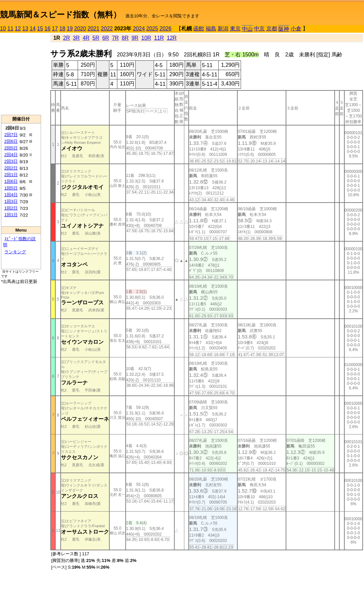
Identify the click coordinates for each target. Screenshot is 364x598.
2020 (80, 29)
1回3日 (11, 201)
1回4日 (11, 195)
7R (115, 38)
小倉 (296, 29)
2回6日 (11, 141)
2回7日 (11, 135)
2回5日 (11, 148)
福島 (211, 29)
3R (76, 38)
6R (106, 38)
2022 (107, 29)
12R (172, 38)
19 (70, 29)
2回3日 (11, 161)
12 (18, 29)
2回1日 (11, 175)
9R (135, 38)
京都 (272, 29)
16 (48, 29)
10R (146, 38)
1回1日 (11, 215)
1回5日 (11, 188)
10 (3, 29)
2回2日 (11, 168)
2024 (139, 29)
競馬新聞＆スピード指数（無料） (60, 15)
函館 (199, 29)
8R (125, 38)
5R (96, 38)
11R (159, 38)
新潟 (223, 29)
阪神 (284, 29)
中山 (247, 29)
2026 (166, 29)
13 (25, 29)
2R (66, 38)
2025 (152, 29)
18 (62, 29)
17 (55, 29)
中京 (259, 29)
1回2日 (11, 208)
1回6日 (11, 181)
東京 (235, 29)
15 (40, 29)
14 (33, 29)
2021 (94, 29)
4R (86, 38)
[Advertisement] (21, 74)
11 (10, 29)
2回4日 (11, 155)
